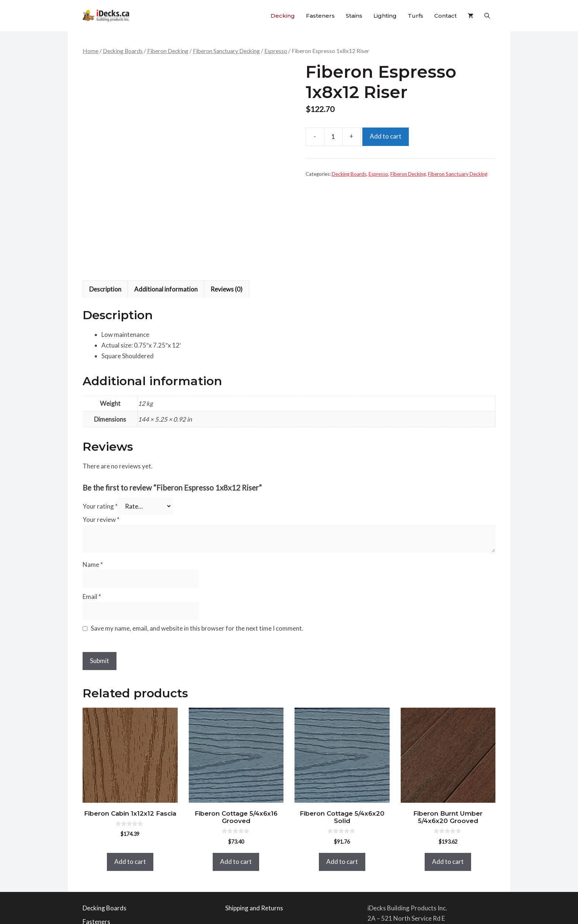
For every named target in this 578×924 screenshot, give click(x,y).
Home (90, 51)
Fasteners (320, 16)
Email (92, 507)
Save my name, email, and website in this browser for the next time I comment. (197, 539)
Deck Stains (99, 859)
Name (93, 475)
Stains (354, 16)
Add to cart (386, 136)
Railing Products (105, 846)
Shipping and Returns (254, 818)
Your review (101, 430)
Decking (283, 16)
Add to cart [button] (130, 772)
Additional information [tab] (166, 199)
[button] (487, 16)
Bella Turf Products (110, 887)
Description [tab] (105, 199)
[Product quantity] (333, 137)
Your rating (100, 416)
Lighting (385, 16)
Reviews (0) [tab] (227, 199)
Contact (445, 16)
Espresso (276, 51)
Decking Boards (123, 51)
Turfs (415, 16)
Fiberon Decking (168, 51)
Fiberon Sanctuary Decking (226, 51)
